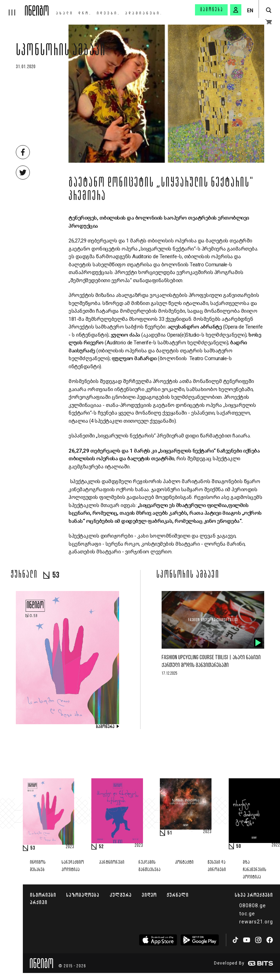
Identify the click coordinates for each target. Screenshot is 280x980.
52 (101, 847)
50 (239, 846)
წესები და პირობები (217, 866)
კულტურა (121, 895)
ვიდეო (149, 895)
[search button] (269, 10)
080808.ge (253, 906)
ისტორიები (43, 895)
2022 (276, 845)
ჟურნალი (178, 895)
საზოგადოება (83, 895)
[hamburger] (12, 8)
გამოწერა (212, 10)
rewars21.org (256, 922)
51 (170, 833)
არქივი (39, 902)
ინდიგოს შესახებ (38, 866)
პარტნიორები (112, 862)
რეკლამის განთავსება (149, 866)
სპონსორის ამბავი (61, 52)
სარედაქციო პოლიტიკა (73, 866)
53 (33, 848)
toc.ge (247, 914)
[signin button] (236, 10)
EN (250, 11)
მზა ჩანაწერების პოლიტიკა (255, 870)
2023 (70, 847)
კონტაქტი (184, 862)
